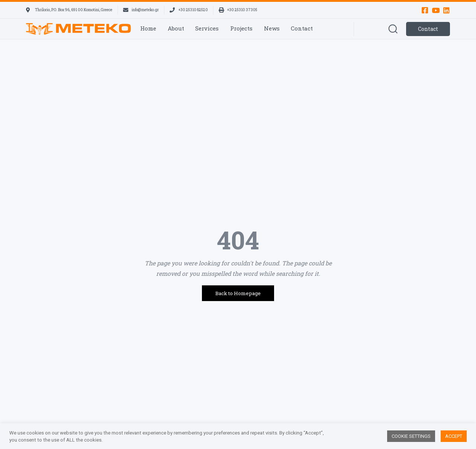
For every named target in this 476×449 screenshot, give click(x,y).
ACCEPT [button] (454, 436)
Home (148, 28)
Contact (302, 28)
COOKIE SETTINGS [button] (411, 436)
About (176, 28)
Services (207, 28)
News (272, 28)
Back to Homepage (238, 293)
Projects (241, 28)
